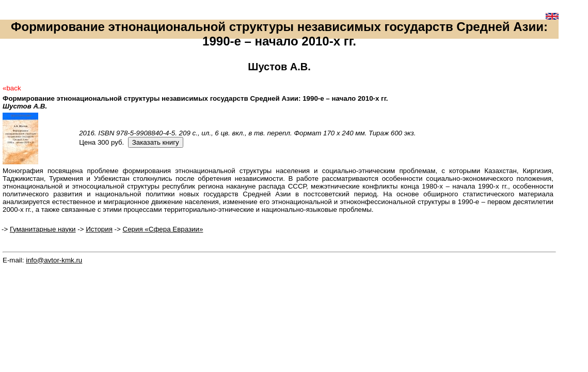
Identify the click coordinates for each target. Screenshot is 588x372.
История (99, 229)
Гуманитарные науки (43, 229)
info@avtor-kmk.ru (54, 260)
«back (12, 88)
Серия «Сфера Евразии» (163, 229)
